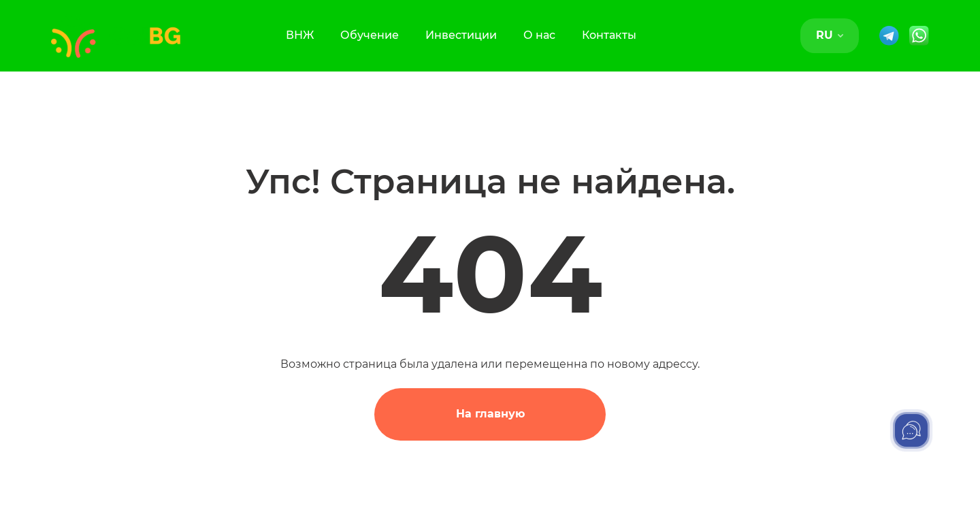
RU (830, 35)
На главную (490, 414)
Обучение (370, 35)
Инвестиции (461, 35)
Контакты (609, 35)
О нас (539, 35)
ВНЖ (300, 35)
